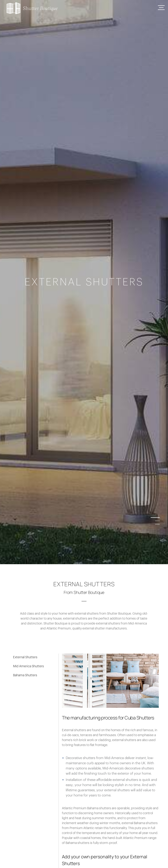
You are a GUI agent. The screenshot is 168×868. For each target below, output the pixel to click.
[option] (84, 434)
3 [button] (157, 524)
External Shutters (25, 657)
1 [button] (157, 517)
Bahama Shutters (25, 675)
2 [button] (157, 521)
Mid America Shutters (28, 666)
